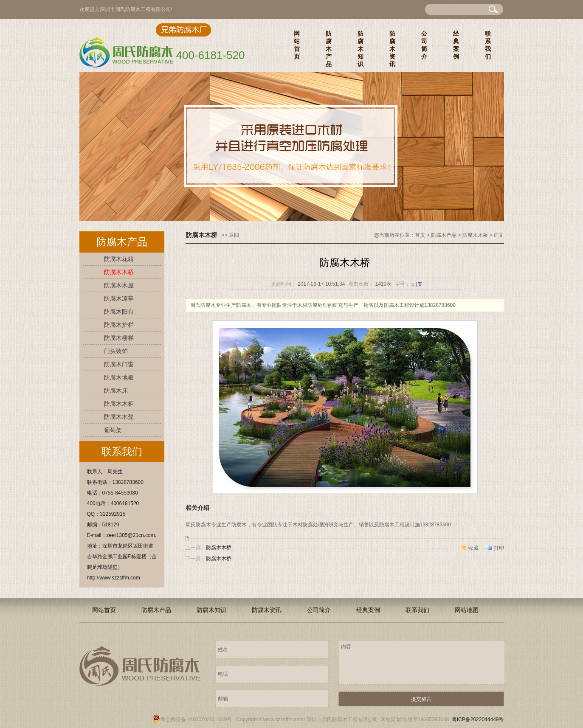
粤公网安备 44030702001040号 (192, 720)
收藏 (473, 548)
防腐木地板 (119, 377)
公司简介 (424, 45)
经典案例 (456, 45)
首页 (420, 235)
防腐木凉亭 (119, 298)
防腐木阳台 (119, 312)
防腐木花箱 (119, 259)
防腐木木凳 (119, 417)
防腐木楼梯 (119, 338)
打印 (499, 548)
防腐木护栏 (119, 325)
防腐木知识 (361, 49)
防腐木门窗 (119, 364)
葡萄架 (113, 430)
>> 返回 (230, 235)
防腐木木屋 (119, 285)
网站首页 (297, 45)
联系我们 (488, 45)
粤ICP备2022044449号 (478, 720)
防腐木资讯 (392, 49)
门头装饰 (116, 351)
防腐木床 (116, 391)
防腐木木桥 (119, 272)
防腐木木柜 (119, 404)
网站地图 (467, 610)
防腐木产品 (329, 49)
